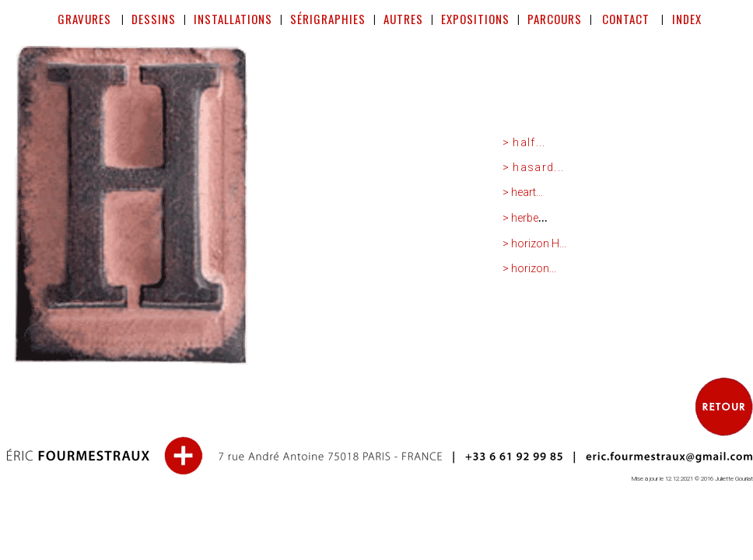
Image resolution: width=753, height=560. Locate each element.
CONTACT (629, 19)
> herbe (520, 218)
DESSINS (154, 19)
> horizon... (529, 268)
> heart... (523, 192)
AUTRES (403, 19)
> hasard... (534, 167)
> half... (524, 142)
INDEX (685, 19)
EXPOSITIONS (475, 19)
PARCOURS (555, 19)
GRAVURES (84, 19)
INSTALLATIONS (233, 19)
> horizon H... (534, 243)
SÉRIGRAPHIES (328, 19)
